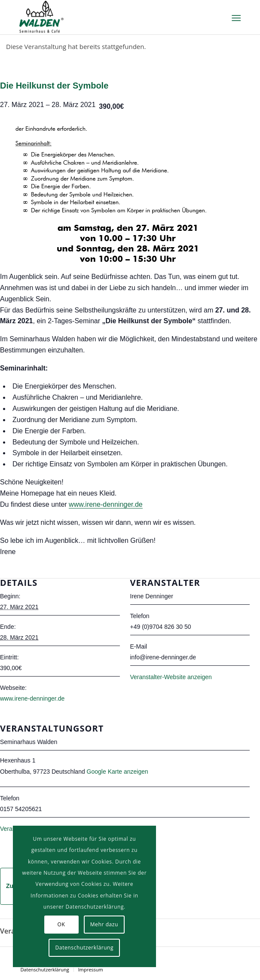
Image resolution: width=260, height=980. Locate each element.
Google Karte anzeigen (118, 772)
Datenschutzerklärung (85, 948)
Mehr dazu (104, 924)
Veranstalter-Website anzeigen (171, 677)
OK (61, 924)
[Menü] (235, 18)
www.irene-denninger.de (106, 504)
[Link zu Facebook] (234, 958)
